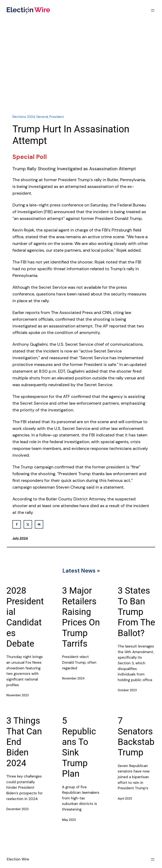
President (57, 117)
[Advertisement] (81, 74)
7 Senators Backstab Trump (136, 736)
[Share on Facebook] (17, 524)
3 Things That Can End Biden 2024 (24, 742)
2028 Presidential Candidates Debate (25, 617)
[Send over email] (39, 524)
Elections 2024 (24, 117)
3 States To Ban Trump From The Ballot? (136, 612)
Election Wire (18, 859)
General (42, 117)
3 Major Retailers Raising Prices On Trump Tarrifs (81, 617)
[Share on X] (28, 524)
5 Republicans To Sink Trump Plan (79, 747)
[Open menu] (153, 10)
